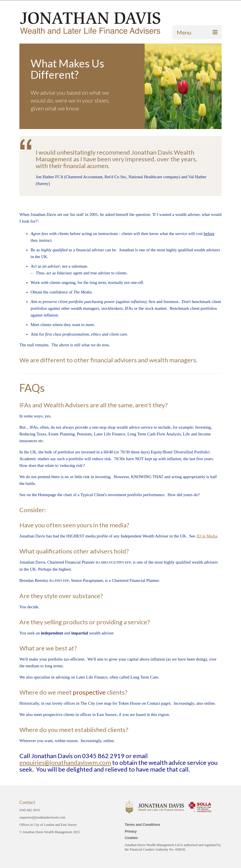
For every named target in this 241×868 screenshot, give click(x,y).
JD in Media (207, 536)
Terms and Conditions (142, 825)
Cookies (131, 838)
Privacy (131, 831)
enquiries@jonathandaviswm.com (65, 762)
